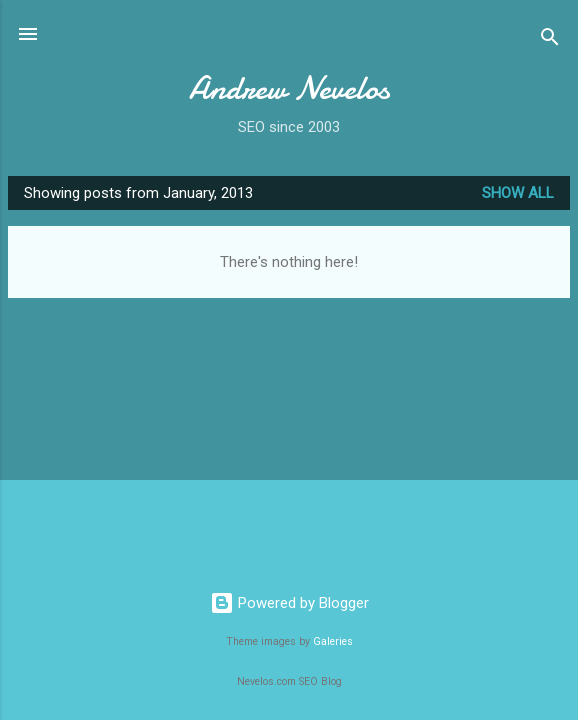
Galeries (333, 641)
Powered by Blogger (289, 603)
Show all (518, 193)
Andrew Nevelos (289, 88)
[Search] (550, 40)
